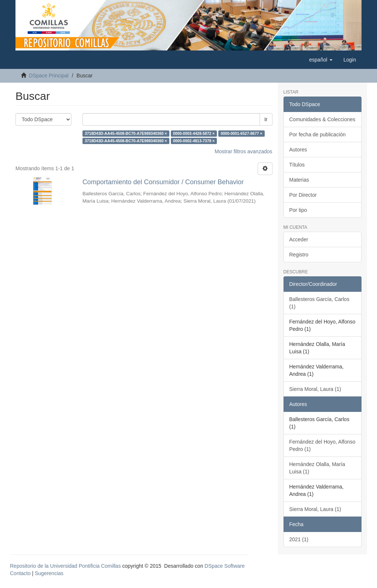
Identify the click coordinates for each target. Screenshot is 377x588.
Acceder (299, 239)
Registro (299, 255)
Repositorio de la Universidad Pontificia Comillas (65, 566)
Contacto (20, 573)
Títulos (297, 165)
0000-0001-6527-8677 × (241, 133)
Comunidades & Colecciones (323, 119)
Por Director (303, 195)
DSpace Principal (49, 76)
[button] (321, 60)
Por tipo (298, 210)
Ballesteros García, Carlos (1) (319, 303)
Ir (266, 119)
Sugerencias (49, 573)
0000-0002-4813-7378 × (194, 141)
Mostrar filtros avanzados (243, 151)
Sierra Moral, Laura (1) (315, 389)
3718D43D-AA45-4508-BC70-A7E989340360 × (126, 133)
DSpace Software (225, 566)
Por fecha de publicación (318, 134)
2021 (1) (299, 539)
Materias (299, 180)
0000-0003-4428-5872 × (194, 133)
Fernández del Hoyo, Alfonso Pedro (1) (323, 445)
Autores (298, 150)
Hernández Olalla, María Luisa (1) (317, 468)
